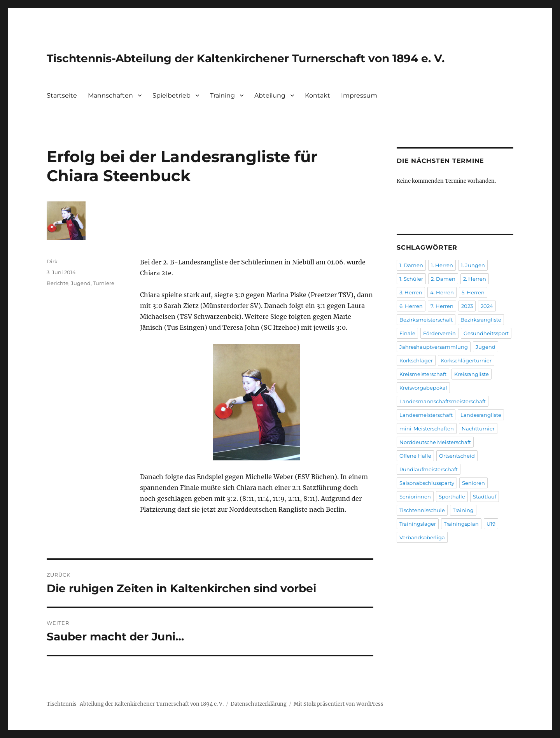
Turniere (104, 283)
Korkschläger (416, 360)
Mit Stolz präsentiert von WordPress (339, 704)
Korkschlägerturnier (466, 360)
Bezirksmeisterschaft (426, 320)
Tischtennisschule (422, 510)
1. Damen (411, 265)
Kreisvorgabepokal (423, 388)
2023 (467, 306)
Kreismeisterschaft (423, 374)
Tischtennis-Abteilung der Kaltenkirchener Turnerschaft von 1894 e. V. (246, 58)
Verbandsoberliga (422, 537)
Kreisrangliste (472, 374)
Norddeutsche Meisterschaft (435, 442)
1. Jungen (473, 265)
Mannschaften (110, 95)
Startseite (62, 95)
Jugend (81, 283)
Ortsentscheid (457, 456)
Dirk (52, 261)
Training (222, 95)
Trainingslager (418, 524)
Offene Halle (415, 456)
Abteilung (270, 95)
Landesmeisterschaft (426, 415)
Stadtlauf (485, 497)
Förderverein (439, 333)
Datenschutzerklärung (259, 704)
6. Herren (411, 306)
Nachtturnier (478, 428)
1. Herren (442, 265)
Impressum (359, 95)
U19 (491, 524)
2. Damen (443, 279)
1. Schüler (411, 279)
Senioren (473, 483)
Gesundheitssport (486, 333)
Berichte (58, 283)
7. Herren (442, 306)
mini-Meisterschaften (427, 428)
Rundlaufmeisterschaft (429, 469)
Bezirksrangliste (481, 320)
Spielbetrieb (171, 95)
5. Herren (473, 292)
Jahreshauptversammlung (434, 347)
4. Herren (442, 292)
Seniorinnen (415, 497)
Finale (407, 333)
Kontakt (318, 95)
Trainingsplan (461, 524)
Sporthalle (452, 497)
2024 (487, 306)
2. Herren (475, 279)
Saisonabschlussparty (427, 483)
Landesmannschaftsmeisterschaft (443, 401)
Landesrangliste (481, 415)
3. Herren (411, 292)
